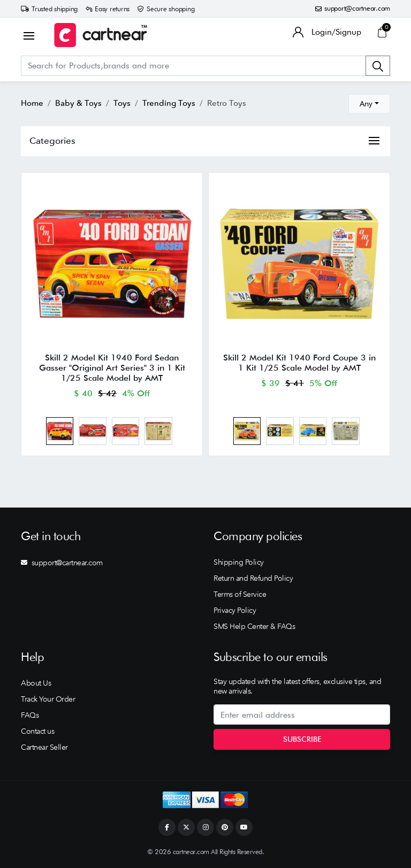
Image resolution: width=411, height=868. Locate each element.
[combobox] (369, 104)
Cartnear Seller (44, 747)
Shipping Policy (239, 562)
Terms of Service (240, 594)
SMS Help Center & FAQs (254, 626)
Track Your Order (48, 699)
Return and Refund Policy (253, 578)
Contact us (37, 731)
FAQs (30, 715)
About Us (36, 683)
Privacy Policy (235, 610)
